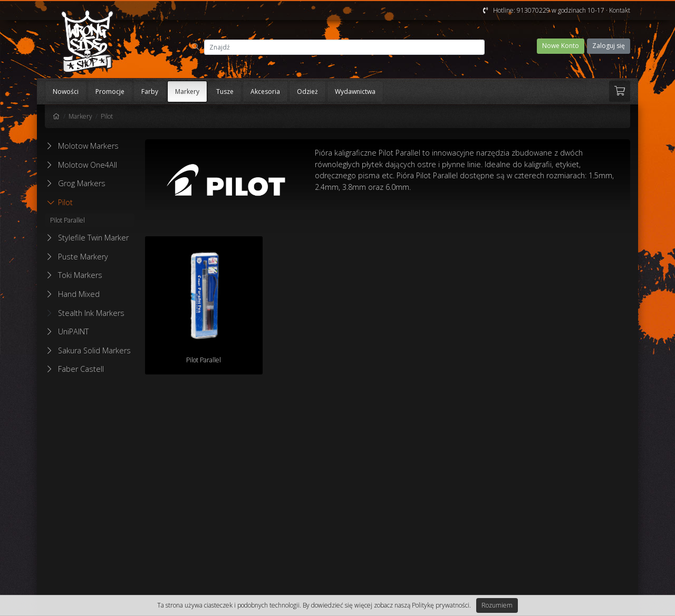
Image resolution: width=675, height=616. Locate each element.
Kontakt (620, 10)
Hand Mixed (79, 294)
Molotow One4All (88, 165)
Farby (150, 92)
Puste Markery (83, 257)
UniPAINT (73, 331)
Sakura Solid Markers (94, 350)
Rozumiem (497, 605)
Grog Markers (82, 183)
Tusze (225, 92)
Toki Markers (80, 275)
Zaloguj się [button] (609, 46)
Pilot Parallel (67, 220)
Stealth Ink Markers (86, 313)
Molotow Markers (88, 146)
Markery (187, 92)
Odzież (307, 92)
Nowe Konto (561, 46)
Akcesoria (265, 92)
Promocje (110, 92)
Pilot (107, 116)
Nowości (66, 92)
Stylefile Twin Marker (93, 238)
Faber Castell (81, 369)
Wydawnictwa (355, 92)
